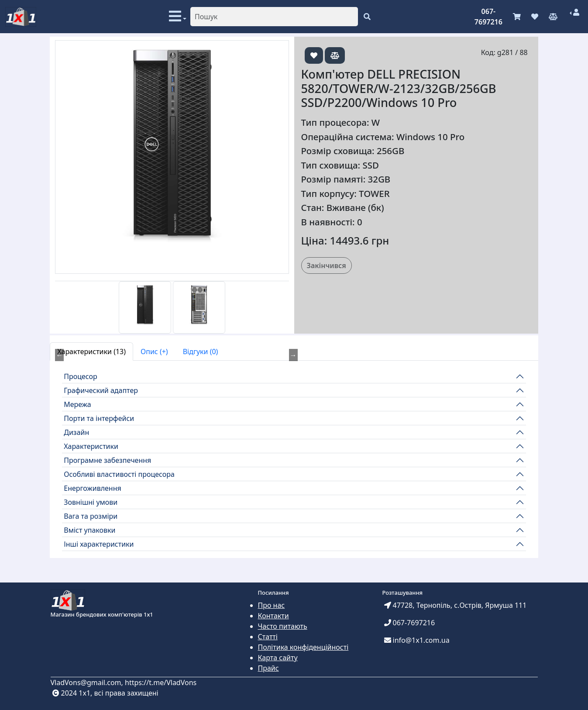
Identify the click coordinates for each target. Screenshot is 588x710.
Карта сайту (278, 658)
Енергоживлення (93, 488)
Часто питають (283, 626)
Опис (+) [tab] (154, 352)
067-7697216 (488, 17)
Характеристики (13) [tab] (91, 352)
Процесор (81, 376)
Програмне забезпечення (107, 460)
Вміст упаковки (89, 530)
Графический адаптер (101, 390)
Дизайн (76, 432)
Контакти (273, 616)
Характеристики (91, 446)
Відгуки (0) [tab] (201, 352)
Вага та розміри (91, 516)
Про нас (272, 605)
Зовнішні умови (91, 502)
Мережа (77, 404)
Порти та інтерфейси (99, 418)
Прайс (268, 668)
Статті (268, 637)
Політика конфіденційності (303, 647)
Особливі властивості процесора (119, 474)
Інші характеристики (99, 544)
